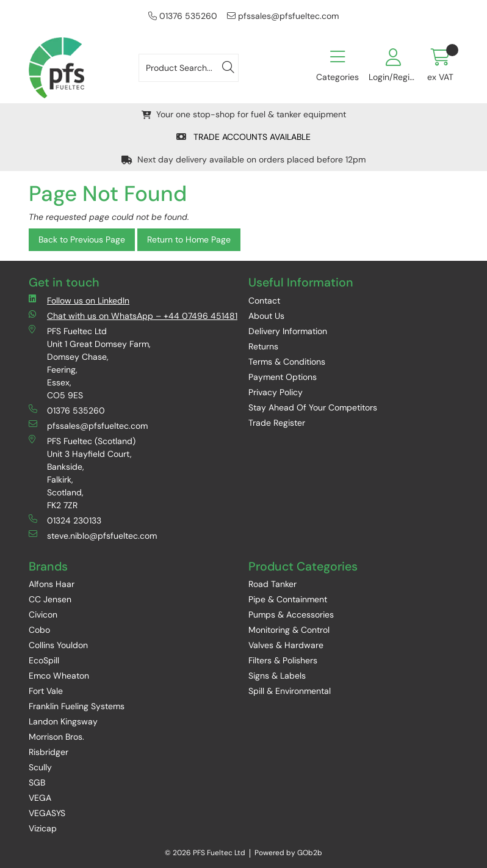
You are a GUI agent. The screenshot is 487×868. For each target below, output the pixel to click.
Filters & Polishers (283, 660)
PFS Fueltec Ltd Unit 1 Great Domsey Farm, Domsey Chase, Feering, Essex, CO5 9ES (90, 363)
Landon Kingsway (63, 721)
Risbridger (49, 752)
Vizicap (43, 828)
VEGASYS (47, 813)
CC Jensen (50, 599)
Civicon (43, 615)
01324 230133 (65, 520)
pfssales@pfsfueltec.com (283, 16)
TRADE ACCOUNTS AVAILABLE (243, 137)
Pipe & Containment (288, 599)
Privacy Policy (276, 392)
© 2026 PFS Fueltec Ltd (205, 853)
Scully (40, 767)
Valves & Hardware (286, 645)
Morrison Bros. (56, 737)
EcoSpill (44, 660)
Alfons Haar (52, 584)
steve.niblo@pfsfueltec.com (93, 535)
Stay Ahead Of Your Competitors (313, 407)
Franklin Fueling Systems (77, 706)
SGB (37, 782)
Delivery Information (288, 331)
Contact (264, 301)
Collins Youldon (58, 645)
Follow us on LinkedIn (79, 300)
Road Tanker (272, 584)
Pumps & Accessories (291, 615)
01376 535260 (183, 16)
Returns (263, 346)
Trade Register (277, 423)
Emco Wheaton (59, 676)
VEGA (40, 798)
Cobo (39, 630)
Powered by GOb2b (288, 853)
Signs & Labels (277, 676)
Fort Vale (46, 691)
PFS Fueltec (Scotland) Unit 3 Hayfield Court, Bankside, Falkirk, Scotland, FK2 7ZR (82, 473)
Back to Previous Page (82, 239)
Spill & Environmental (290, 691)
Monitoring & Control (289, 630)
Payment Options (283, 377)
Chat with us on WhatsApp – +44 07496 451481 (133, 315)
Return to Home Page (189, 239)
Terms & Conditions (287, 362)
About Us (266, 316)
